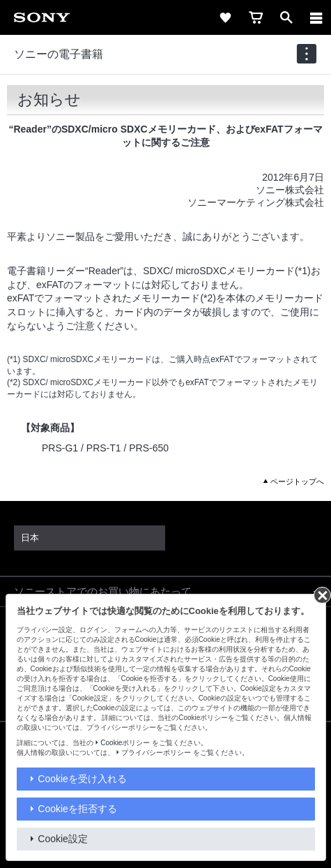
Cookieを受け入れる (82, 779)
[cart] (256, 17)
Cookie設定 (63, 839)
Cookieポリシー (125, 743)
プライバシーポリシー (156, 753)
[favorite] (225, 17)
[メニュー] (316, 17)
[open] (286, 17)
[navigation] (307, 54)
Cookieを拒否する (77, 809)
